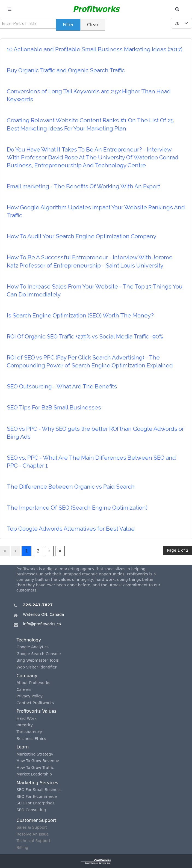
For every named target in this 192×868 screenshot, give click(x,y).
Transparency (29, 732)
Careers (24, 689)
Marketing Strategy (35, 754)
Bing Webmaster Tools (38, 660)
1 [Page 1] (26, 551)
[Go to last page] (60, 551)
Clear (93, 25)
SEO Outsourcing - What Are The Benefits (62, 386)
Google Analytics (33, 647)
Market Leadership (34, 774)
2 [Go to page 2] (38, 551)
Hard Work (27, 718)
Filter (68, 25)
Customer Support (37, 820)
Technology (29, 640)
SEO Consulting (31, 810)
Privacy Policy (30, 696)
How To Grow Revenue (38, 761)
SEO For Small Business (39, 790)
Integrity (25, 725)
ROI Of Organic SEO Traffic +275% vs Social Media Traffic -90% (85, 336)
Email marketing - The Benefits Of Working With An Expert (83, 186)
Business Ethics (31, 739)
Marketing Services (37, 783)
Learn (23, 747)
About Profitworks (34, 683)
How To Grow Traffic (35, 768)
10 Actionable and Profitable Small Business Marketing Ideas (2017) (95, 49)
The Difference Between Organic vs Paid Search (71, 487)
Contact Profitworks (35, 703)
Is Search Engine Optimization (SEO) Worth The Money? (80, 315)
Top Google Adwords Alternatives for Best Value (71, 529)
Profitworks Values (37, 711)
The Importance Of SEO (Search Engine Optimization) (77, 508)
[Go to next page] (49, 551)
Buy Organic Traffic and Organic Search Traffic (66, 70)
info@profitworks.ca (42, 624)
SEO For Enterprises (36, 803)
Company (27, 676)
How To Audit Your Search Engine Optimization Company (82, 236)
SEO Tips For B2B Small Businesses (54, 407)
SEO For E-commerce (37, 796)
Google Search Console (39, 654)
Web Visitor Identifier (37, 667)
